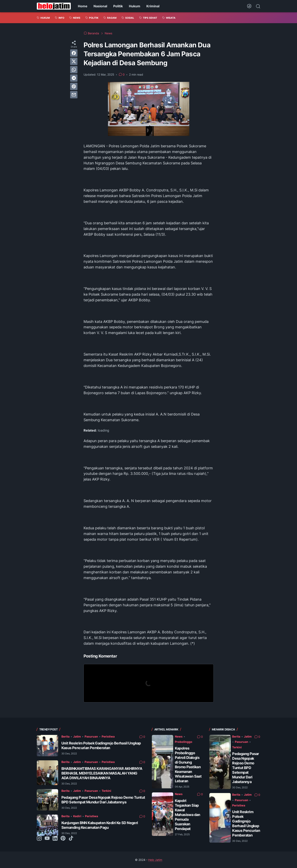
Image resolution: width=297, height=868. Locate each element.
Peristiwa (108, 736)
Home (83, 6)
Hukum (135, 6)
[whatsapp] (74, 70)
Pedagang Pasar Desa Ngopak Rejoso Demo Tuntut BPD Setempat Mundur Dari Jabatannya (246, 768)
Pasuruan (91, 736)
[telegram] (74, 78)
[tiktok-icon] (71, 839)
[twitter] (74, 61)
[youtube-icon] (47, 839)
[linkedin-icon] (55, 839)
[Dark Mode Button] (249, 6)
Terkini (106, 791)
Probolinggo (184, 742)
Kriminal (153, 6)
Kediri (77, 816)
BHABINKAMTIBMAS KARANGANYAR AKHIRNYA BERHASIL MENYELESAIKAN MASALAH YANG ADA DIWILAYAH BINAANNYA (102, 773)
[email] (74, 95)
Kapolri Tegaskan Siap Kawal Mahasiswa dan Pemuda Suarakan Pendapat (188, 815)
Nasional (100, 6)
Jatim (77, 736)
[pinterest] (74, 86)
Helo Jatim (155, 860)
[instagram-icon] (39, 839)
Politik (118, 6)
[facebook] (74, 53)
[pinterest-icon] (63, 839)
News (179, 736)
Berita (65, 736)
